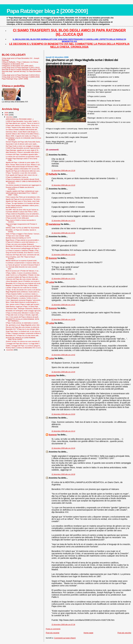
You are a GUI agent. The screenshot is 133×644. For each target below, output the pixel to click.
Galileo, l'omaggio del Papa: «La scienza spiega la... (23, 346)
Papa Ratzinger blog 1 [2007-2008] (15, 79)
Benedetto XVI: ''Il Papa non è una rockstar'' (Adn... (23, 329)
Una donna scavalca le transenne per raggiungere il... (24, 185)
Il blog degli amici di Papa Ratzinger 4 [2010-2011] (21, 75)
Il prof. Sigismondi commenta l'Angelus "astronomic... (24, 300)
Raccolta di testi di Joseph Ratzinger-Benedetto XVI (21, 69)
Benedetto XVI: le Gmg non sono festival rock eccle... (24, 283)
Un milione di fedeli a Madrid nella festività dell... (22, 130)
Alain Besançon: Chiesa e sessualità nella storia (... (23, 152)
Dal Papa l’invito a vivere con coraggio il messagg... (23, 146)
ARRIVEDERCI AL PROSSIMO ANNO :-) (20, 119)
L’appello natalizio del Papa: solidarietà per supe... (23, 191)
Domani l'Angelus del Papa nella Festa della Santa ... (24, 142)
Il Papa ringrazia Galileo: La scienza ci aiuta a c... (22, 294)
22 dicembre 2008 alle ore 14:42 (63, 355)
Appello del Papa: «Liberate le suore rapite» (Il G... (23, 162)
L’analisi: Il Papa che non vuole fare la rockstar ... (22, 288)
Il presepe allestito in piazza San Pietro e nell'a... (22, 212)
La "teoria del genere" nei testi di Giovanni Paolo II (23, 265)
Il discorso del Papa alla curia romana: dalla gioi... (22, 279)
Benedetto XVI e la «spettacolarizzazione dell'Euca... (23, 296)
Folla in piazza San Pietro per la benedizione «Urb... (23, 197)
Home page (88, 633)
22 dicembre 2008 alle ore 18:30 (63, 474)
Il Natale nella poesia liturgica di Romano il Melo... (23, 167)
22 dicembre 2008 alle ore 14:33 (63, 305)
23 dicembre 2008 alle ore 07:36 (63, 624)
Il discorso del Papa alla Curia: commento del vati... (23, 255)
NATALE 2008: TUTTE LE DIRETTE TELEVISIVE (22, 228)
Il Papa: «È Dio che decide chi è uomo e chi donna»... (24, 290)
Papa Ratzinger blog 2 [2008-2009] (47, 11)
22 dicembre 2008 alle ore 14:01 (63, 279)
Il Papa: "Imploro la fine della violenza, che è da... (22, 127)
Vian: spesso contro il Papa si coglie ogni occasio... (23, 304)
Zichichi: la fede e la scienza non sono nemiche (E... (23, 341)
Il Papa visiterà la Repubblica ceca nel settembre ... (23, 214)
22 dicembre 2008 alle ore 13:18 (63, 170)
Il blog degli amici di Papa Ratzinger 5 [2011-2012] (21, 68)
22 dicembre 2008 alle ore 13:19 (63, 185)
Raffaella (53, 174)
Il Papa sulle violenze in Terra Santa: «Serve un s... (23, 125)
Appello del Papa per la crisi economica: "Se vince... (23, 199)
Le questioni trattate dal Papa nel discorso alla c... (22, 277)
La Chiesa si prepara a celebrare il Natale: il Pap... (23, 251)
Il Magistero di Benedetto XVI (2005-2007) (18, 66)
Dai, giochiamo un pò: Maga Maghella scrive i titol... (23, 325)
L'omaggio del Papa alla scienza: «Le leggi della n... (23, 344)
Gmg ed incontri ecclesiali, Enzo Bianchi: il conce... (23, 253)
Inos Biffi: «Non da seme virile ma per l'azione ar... (23, 210)
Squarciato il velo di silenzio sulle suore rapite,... (22, 144)
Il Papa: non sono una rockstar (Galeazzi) (20, 244)
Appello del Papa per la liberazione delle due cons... (23, 171)
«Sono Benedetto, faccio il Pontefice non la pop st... (23, 281)
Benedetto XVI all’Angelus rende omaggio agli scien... (24, 311)
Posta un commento (53, 629)
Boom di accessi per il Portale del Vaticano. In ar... (23, 271)
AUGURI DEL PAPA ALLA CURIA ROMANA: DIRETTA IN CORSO (21, 339)
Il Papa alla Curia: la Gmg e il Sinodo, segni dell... (22, 315)
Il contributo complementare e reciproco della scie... (23, 263)
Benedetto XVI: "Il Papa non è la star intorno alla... (23, 335)
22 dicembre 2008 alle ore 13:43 (63, 255)
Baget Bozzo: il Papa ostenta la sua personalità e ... (23, 240)
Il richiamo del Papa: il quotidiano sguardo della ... (22, 154)
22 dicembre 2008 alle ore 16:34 (63, 448)
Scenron (53, 258)
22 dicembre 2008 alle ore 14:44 (63, 372)
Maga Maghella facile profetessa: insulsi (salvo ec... (23, 292)
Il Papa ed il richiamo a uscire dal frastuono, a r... (22, 242)
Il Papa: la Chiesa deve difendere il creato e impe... (23, 313)
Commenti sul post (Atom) (65, 638)
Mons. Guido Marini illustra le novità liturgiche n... (22, 302)
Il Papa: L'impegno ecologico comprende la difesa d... (24, 333)
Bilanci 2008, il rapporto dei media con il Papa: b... (23, 136)
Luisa (51, 282)
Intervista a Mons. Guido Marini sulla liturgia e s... (22, 132)
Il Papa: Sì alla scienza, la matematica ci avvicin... (22, 323)
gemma (52, 375)
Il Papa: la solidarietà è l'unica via (17, 177)
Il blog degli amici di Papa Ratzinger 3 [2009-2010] (21, 77)
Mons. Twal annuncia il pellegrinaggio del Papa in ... (23, 248)
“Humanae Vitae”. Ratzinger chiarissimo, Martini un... (24, 309)
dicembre (10, 117)
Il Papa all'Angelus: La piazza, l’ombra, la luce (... (22, 298)
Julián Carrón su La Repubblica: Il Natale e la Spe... (23, 275)
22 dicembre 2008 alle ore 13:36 (63, 233)
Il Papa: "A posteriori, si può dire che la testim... (22, 173)
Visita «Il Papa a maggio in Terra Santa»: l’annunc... (23, 234)
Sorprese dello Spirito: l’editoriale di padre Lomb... (23, 216)
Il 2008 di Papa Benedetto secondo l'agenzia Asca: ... (24, 148)
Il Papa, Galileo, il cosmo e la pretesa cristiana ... (22, 273)
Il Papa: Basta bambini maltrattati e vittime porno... (23, 205)
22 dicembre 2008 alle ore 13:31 (63, 221)
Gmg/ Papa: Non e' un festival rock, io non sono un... (23, 331)
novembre (10, 350)
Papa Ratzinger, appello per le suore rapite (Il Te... (23, 150)
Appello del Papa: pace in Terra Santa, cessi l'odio (23, 201)
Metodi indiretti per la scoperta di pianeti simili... (22, 261)
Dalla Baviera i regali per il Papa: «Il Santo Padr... (22, 307)
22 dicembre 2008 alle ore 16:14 (63, 431)
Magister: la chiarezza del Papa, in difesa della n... (23, 285)
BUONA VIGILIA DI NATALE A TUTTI (18, 238)
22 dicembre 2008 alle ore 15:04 (63, 414)
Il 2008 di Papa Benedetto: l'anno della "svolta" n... (23, 121)
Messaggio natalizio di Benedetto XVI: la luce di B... (23, 169)
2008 (7, 115)
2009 (7, 113)
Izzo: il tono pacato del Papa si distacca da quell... (23, 317)
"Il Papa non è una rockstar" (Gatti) (17, 236)
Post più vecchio (124, 633)
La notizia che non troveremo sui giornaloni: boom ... (23, 157)
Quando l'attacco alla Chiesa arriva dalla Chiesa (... (23, 134)
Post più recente (53, 633)
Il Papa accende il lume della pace (17, 218)
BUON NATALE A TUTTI (14, 207)
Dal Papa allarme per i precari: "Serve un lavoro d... (23, 123)
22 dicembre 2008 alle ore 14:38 (63, 319)
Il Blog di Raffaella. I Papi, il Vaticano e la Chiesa (20, 62)
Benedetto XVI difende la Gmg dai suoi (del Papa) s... (24, 246)
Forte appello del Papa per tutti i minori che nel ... (22, 175)
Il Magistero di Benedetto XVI (13, 64)
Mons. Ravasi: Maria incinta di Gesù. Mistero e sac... (23, 165)
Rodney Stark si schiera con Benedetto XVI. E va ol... (24, 348)
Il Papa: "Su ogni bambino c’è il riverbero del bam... (23, 203)
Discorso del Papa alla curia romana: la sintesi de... (23, 327)
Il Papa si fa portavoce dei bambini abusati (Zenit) (22, 179)
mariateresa (54, 224)
